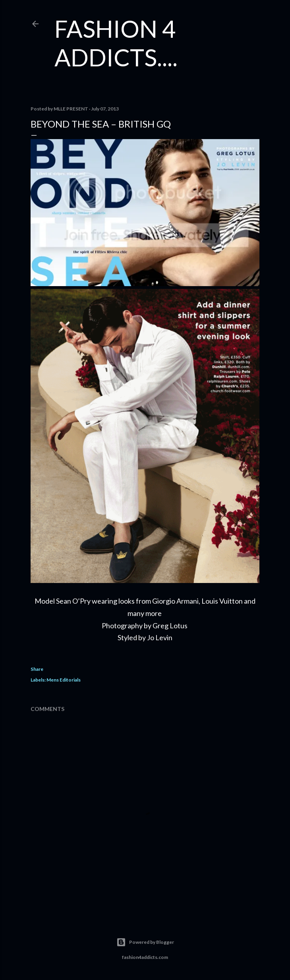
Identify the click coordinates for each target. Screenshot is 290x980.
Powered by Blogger (145, 942)
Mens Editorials (64, 680)
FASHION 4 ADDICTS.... (116, 43)
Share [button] (37, 669)
